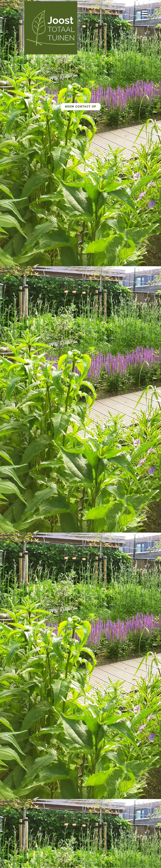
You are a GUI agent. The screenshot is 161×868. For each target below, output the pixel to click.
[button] (145, 14)
